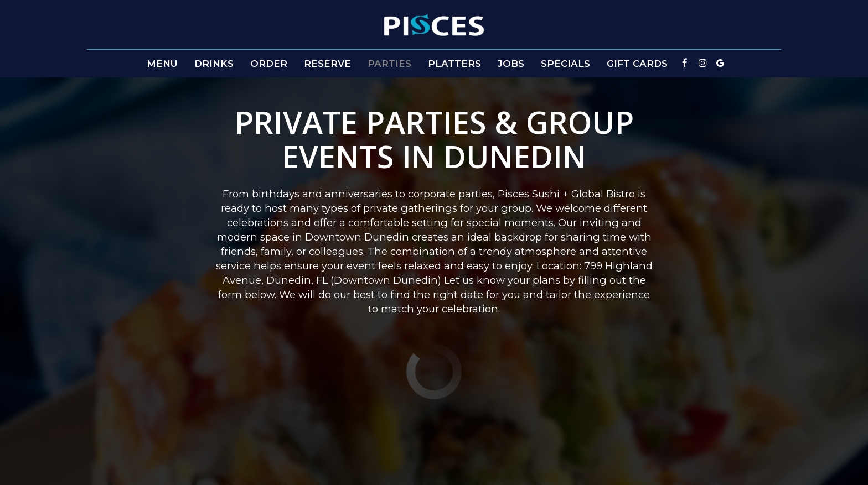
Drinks (214, 64)
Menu (162, 64)
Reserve (327, 64)
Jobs (511, 64)
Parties (389, 64)
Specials (565, 64)
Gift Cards (637, 64)
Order (269, 64)
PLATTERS (454, 64)
